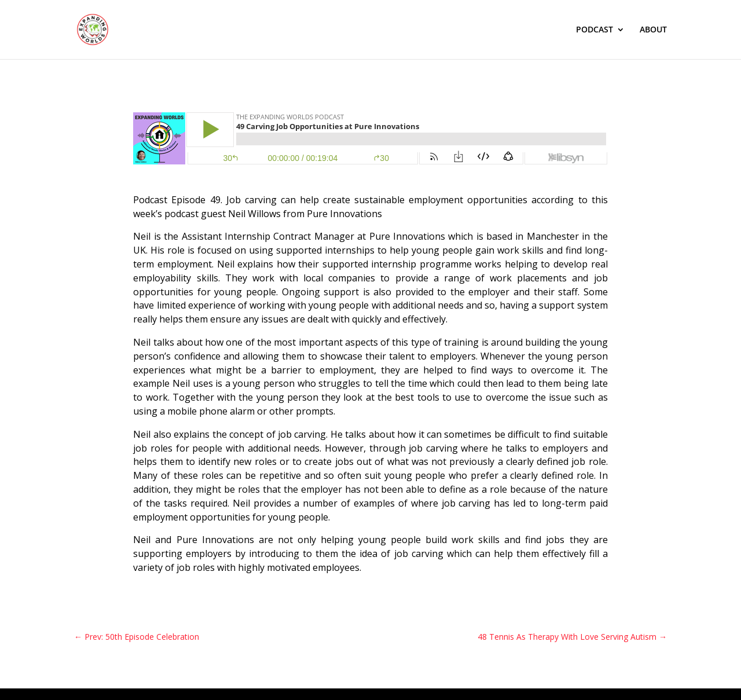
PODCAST (595, 30)
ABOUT (653, 30)
